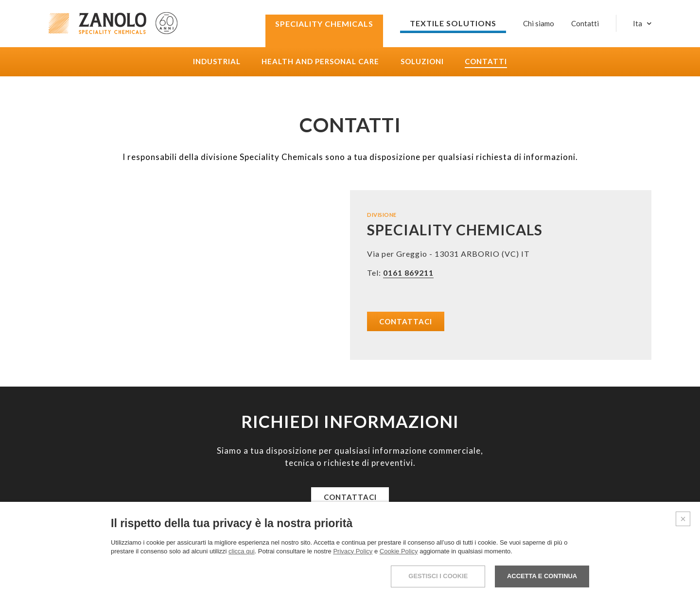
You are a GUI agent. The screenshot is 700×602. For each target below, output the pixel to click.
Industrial (217, 62)
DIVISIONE (382, 215)
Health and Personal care (320, 62)
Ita (638, 24)
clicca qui (241, 551)
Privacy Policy (353, 551)
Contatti (486, 62)
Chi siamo (539, 23)
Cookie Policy (399, 551)
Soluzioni (422, 62)
